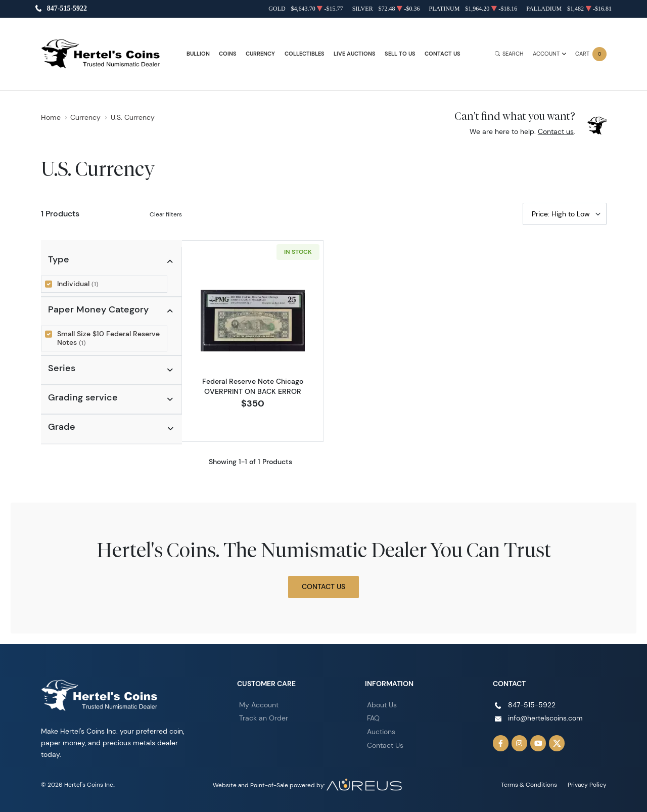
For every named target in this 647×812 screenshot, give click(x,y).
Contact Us (443, 54)
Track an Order (264, 718)
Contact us (556, 131)
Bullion (198, 54)
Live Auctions (355, 54)
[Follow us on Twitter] (557, 743)
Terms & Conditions (529, 784)
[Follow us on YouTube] (538, 743)
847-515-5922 (67, 9)
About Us (382, 704)
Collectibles (305, 54)
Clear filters (166, 214)
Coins (228, 54)
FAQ (373, 718)
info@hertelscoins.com (545, 718)
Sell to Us (400, 54)
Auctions (381, 732)
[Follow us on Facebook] (501, 743)
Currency (260, 54)
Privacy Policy (587, 784)
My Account (259, 704)
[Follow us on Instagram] (520, 743)
